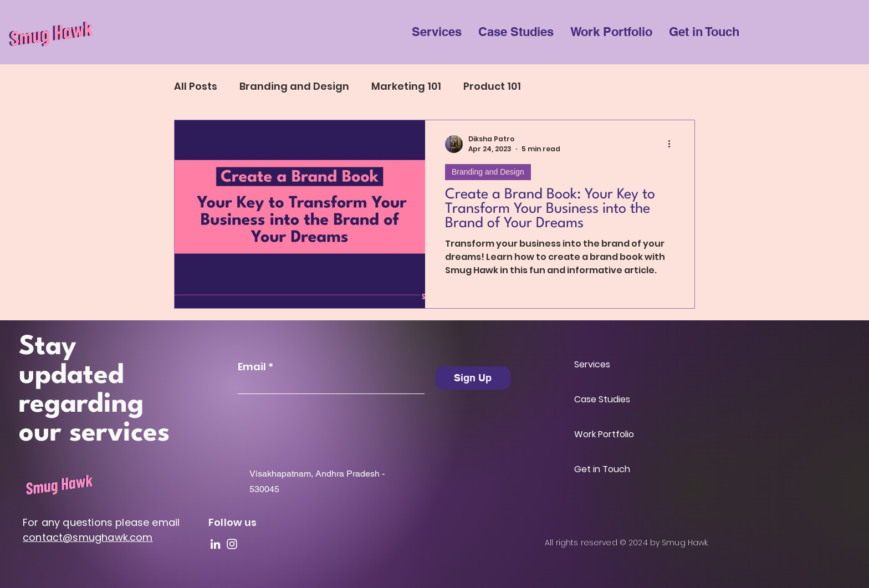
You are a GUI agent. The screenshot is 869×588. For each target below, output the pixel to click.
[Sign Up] (473, 378)
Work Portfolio (604, 434)
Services (592, 364)
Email (252, 367)
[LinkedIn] (215, 544)
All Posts (196, 86)
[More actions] (673, 144)
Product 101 (492, 86)
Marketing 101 (406, 86)
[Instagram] (232, 544)
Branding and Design (294, 86)
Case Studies (602, 399)
